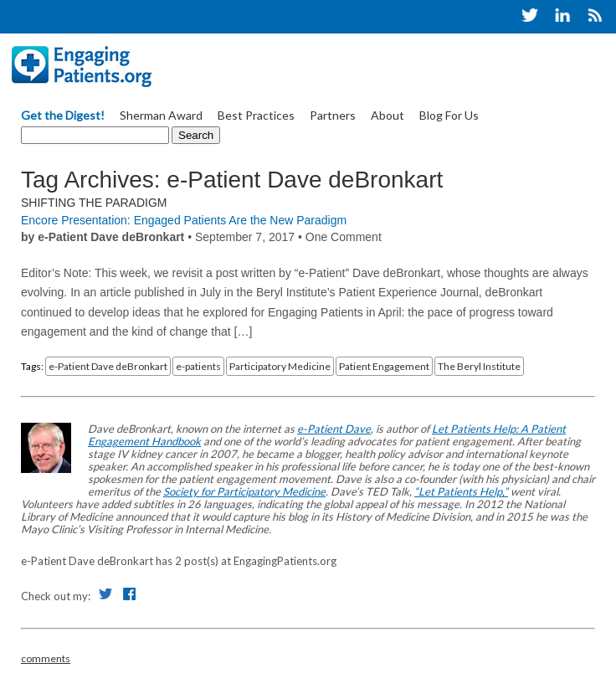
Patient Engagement (384, 366)
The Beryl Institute (479, 366)
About (388, 115)
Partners (333, 115)
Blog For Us (449, 115)
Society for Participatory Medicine (244, 491)
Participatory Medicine (280, 366)
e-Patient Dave (334, 429)
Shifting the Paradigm (94, 203)
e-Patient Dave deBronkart (108, 366)
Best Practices (256, 115)
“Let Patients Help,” (461, 491)
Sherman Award (161, 115)
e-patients (198, 366)
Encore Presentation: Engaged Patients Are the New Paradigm (184, 220)
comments (46, 658)
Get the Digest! (63, 115)
